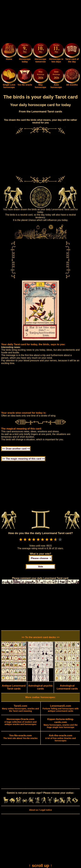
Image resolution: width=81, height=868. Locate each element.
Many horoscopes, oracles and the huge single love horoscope (61, 723)
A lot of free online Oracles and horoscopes (60, 738)
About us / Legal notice (41, 810)
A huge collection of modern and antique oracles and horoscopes (20, 722)
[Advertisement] (41, 22)
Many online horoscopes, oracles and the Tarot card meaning (20, 708)
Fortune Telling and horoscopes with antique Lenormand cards (61, 708)
